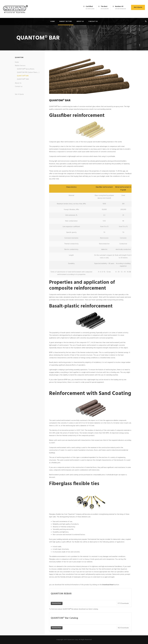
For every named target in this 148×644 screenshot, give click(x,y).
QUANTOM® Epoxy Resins (26, 69)
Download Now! (57, 603)
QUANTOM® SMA (23, 79)
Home (53, 21)
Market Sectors (66, 21)
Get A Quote (138, 7)
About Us (80, 21)
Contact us (93, 21)
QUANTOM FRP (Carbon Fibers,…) (28, 72)
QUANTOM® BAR (23, 76)
